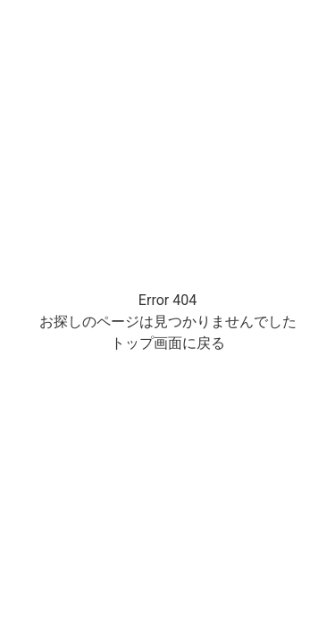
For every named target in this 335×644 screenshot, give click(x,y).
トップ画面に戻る (168, 343)
